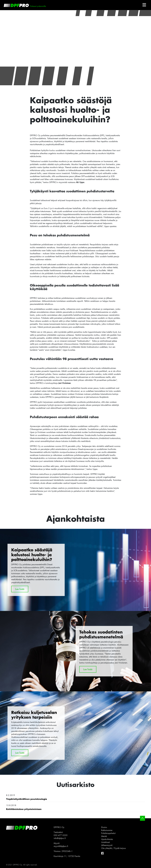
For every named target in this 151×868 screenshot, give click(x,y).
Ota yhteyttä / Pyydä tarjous (113, 848)
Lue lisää (20, 589)
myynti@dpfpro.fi (61, 846)
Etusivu (104, 827)
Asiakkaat (105, 842)
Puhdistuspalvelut (108, 833)
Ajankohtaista (107, 839)
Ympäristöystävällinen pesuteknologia (27, 799)
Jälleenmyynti (107, 845)
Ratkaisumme (107, 830)
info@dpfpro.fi (60, 838)
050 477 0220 (61, 835)
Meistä (104, 836)
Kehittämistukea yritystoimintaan (24, 809)
